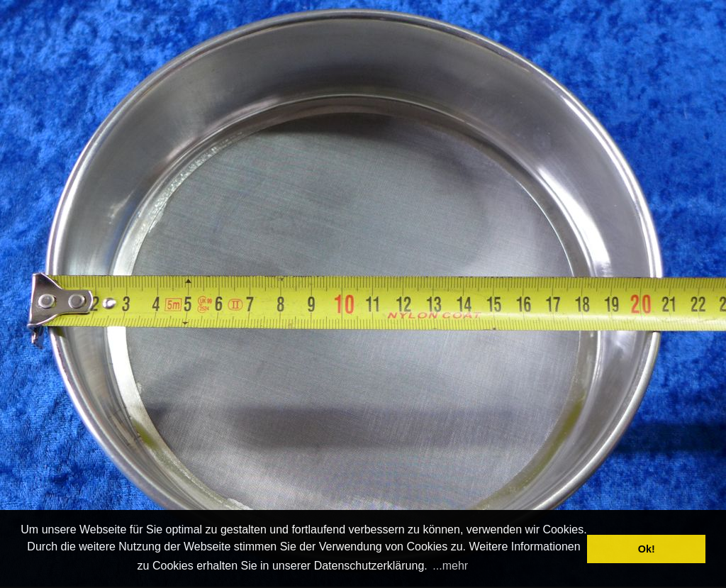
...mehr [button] (450, 566)
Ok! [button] (647, 549)
